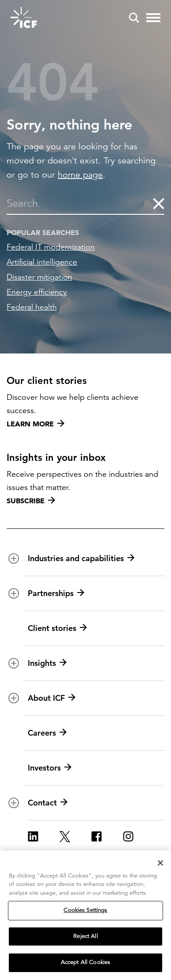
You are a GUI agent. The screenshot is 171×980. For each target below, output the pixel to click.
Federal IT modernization (51, 247)
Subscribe (31, 501)
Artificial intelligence (42, 262)
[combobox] (79, 203)
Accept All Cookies (85, 963)
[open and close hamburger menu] (153, 18)
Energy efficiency (37, 292)
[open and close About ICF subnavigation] (14, 698)
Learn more (35, 424)
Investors (50, 768)
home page (80, 175)
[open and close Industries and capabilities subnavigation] (14, 558)
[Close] (160, 863)
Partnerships (56, 593)
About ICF (52, 698)
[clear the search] (158, 203)
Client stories (57, 628)
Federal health (32, 307)
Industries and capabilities (81, 558)
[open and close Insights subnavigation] (14, 663)
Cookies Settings (85, 911)
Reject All (85, 937)
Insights (47, 663)
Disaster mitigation (39, 277)
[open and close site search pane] (134, 18)
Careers (47, 733)
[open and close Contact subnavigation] (14, 803)
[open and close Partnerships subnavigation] (14, 593)
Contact (48, 803)
